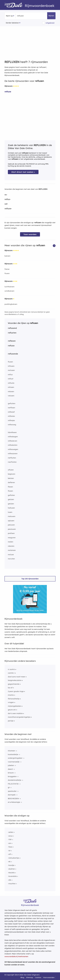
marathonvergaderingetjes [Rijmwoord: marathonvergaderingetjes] (19, 717)
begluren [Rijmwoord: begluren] (12, 474)
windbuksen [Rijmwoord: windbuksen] (9, 291)
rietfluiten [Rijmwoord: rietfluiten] (12, 458)
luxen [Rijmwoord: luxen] (10, 512)
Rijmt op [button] (9, 16)
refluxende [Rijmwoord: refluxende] (13, 354)
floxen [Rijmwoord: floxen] (10, 491)
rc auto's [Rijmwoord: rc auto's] (11, 669)
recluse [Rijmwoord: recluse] (11, 555)
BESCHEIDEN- (14, 798)
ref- (6, 204)
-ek (9, 862)
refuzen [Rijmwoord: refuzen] (11, 387)
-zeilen (11, 832)
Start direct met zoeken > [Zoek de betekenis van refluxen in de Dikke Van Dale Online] (23, 172)
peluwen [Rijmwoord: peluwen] (11, 525)
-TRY (10, 839)
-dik (10, 880)
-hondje (11, 865)
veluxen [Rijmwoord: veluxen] (11, 396)
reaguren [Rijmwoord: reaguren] (12, 538)
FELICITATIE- (14, 784)
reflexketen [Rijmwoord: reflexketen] (13, 445)
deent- (11, 769)
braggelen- (12, 776)
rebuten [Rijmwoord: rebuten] (11, 546)
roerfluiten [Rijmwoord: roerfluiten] (12, 462)
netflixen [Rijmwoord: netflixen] (11, 408)
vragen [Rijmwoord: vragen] (11, 702)
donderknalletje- (15, 780)
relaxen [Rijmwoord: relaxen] (11, 391)
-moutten (12, 884)
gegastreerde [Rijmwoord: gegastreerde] (14, 684)
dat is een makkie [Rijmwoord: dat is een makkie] (15, 713)
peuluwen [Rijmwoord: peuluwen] (12, 529)
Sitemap (30, 977)
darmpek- (12, 795)
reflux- (8, 199)
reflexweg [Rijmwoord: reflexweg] (12, 425)
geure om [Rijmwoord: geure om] (12, 710)
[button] (54, 245)
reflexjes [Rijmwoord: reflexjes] (11, 420)
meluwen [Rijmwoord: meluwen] (12, 516)
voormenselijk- (14, 762)
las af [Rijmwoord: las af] (10, 688)
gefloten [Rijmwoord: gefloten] (11, 495)
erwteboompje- (14, 802)
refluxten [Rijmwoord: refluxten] (12, 333)
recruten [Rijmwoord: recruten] (11, 559)
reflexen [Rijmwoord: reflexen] (12, 341)
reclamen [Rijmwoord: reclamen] (12, 550)
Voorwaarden (49, 977)
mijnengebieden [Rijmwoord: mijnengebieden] (15, 706)
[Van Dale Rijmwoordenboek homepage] (15, 6)
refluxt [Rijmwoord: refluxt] (11, 379)
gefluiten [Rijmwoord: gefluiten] (12, 403)
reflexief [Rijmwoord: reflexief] (11, 412)
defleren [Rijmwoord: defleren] (11, 482)
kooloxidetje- (13, 754)
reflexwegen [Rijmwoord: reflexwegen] (13, 449)
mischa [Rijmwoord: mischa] (11, 695)
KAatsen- (12, 751)
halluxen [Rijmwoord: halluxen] (11, 508)
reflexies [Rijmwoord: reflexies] (11, 416)
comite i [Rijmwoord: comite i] (11, 673)
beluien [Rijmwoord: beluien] (11, 478)
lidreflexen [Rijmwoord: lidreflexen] (12, 432)
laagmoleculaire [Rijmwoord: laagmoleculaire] (15, 680)
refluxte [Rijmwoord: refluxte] (11, 383)
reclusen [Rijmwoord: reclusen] (11, 370)
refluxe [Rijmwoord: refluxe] (8, 92)
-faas (10, 847)
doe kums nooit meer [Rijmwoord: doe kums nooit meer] (17, 677)
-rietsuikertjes (14, 858)
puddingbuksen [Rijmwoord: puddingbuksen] (11, 304)
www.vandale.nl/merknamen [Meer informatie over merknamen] (16, 956)
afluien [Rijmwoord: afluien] (11, 470)
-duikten (11, 869)
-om (10, 843)
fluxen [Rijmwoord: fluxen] (7, 273)
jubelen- (11, 765)
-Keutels (11, 873)
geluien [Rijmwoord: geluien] (11, 499)
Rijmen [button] (51, 16)
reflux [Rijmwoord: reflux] (10, 375)
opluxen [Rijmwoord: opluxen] (11, 521)
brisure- (11, 773)
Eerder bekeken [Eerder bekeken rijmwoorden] (12, 23)
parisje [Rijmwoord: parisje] (11, 721)
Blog (22, 977)
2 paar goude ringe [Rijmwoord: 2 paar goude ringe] (16, 691)
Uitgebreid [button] (50, 23)
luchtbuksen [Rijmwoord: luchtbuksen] (9, 287)
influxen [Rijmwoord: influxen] (11, 366)
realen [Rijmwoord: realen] (11, 542)
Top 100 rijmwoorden (30, 579)
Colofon (38, 977)
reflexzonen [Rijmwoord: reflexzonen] (13, 454)
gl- (9, 787)
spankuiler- (12, 791)
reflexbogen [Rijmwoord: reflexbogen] (13, 437)
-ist (9, 851)
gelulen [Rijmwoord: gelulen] (11, 504)
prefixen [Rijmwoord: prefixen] (11, 533)
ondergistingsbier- (15, 758)
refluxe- (8, 209)
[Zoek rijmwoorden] (28, 16)
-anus (10, 836)
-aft (9, 854)
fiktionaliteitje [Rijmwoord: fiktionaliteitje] (14, 699)
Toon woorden (30, 234)
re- (6, 195)
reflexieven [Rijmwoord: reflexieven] (12, 441)
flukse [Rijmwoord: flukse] (7, 269)
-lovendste (12, 876)
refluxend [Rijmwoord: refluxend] (12, 328)
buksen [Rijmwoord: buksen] (7, 256)
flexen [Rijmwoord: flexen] (10, 487)
